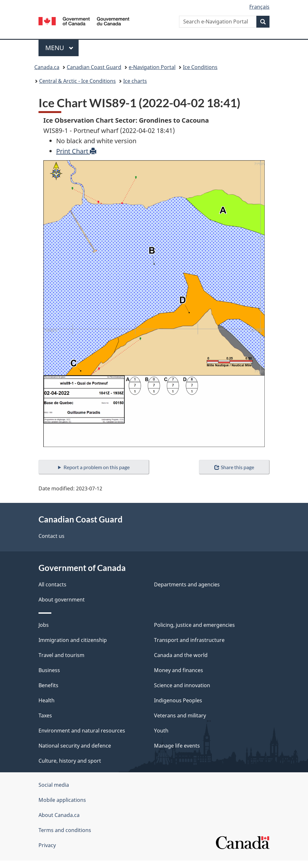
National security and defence (75, 746)
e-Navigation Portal (152, 67)
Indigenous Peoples (178, 700)
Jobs (44, 625)
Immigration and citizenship (73, 640)
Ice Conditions (200, 67)
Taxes (45, 715)
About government (62, 600)
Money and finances (179, 670)
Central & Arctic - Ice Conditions (77, 81)
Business (49, 670)
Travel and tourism (61, 655)
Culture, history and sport (70, 761)
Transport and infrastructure (189, 640)
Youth (161, 731)
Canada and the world (181, 655)
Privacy (47, 845)
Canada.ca (47, 67)
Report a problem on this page (97, 467)
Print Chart (76, 151)
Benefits (48, 685)
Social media (54, 785)
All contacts (52, 584)
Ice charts (135, 81)
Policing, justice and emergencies (194, 625)
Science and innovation (182, 685)
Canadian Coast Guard (94, 67)
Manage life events (177, 746)
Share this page (234, 467)
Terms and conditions (65, 830)
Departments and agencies (187, 584)
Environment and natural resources (82, 731)
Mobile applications (62, 800)
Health (47, 700)
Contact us (51, 536)
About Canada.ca (59, 815)
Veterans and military (180, 715)
